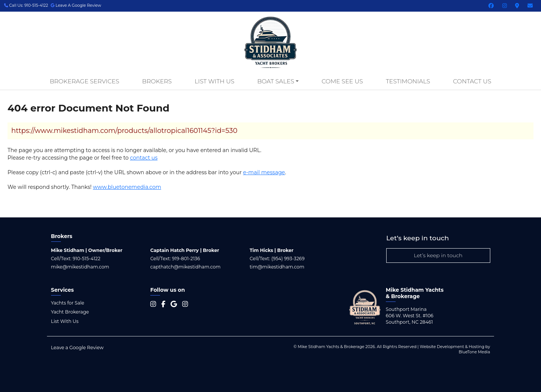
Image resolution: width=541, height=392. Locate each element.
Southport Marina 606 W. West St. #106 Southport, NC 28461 (410, 316)
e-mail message (264, 172)
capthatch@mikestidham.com (185, 267)
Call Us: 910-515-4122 (26, 5)
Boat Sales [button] (276, 81)
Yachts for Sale (68, 303)
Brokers (157, 81)
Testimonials (408, 81)
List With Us (215, 81)
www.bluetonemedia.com (127, 187)
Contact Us (472, 81)
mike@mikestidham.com (80, 267)
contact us (144, 158)
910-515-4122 (86, 259)
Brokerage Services (84, 81)
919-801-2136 (186, 259)
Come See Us (342, 81)
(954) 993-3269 (288, 259)
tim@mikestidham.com (277, 267)
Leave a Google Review (77, 348)
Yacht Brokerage (70, 312)
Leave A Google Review (76, 5)
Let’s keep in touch (438, 255)
